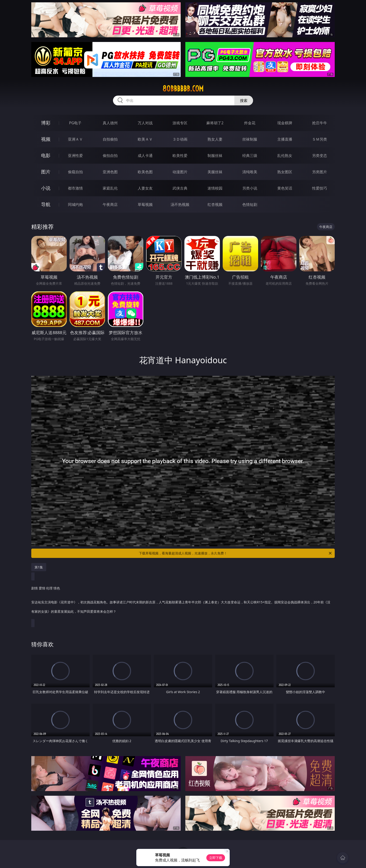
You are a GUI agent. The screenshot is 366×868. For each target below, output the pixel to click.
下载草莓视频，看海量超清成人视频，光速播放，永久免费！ (236, 553)
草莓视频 (145, 204)
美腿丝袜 (215, 172)
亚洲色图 (110, 172)
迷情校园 (215, 188)
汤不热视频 (180, 204)
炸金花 (250, 123)
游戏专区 (180, 123)
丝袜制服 (250, 139)
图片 (46, 172)
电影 (46, 155)
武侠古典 (180, 188)
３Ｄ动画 (180, 139)
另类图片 (320, 172)
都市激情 (75, 188)
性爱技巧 (320, 188)
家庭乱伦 (110, 188)
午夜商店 (110, 204)
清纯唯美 (250, 172)
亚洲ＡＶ (75, 139)
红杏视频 (215, 204)
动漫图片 (180, 172)
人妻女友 (145, 188)
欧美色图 (145, 172)
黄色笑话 (285, 188)
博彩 (46, 123)
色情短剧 (250, 204)
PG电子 (75, 123)
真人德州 (110, 123)
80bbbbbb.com (183, 89)
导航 (46, 204)
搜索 (244, 100)
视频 (46, 139)
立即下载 (216, 858)
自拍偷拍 (110, 139)
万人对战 (145, 123)
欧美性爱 (180, 156)
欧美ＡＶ (145, 139)
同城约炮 (75, 204)
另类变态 (320, 156)
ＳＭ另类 (320, 139)
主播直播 (285, 139)
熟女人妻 (215, 139)
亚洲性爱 (75, 156)
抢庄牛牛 (320, 123)
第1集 (39, 567)
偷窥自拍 (75, 172)
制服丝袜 (215, 156)
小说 (46, 188)
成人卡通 (145, 156)
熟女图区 (285, 172)
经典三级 (250, 156)
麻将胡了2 (215, 123)
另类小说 (250, 188)
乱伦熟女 (285, 156)
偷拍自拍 (110, 156)
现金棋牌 (285, 123)
